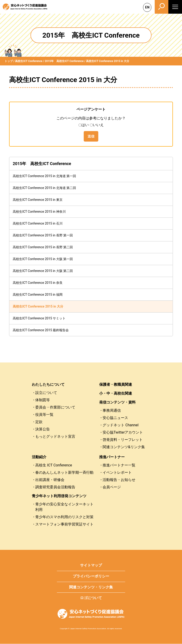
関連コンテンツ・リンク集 (91, 588)
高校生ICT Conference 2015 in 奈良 (38, 283)
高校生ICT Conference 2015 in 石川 (38, 224)
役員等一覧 (44, 415)
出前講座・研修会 (50, 480)
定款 (39, 422)
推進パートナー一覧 (119, 466)
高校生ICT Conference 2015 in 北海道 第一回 (44, 176)
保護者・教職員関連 (116, 385)
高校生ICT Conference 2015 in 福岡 (38, 295)
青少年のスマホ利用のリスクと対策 (64, 517)
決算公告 (43, 430)
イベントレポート (117, 473)
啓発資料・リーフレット (123, 440)
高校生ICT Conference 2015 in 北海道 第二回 (44, 188)
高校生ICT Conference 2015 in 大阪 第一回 (43, 259)
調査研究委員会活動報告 (55, 488)
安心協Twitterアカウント (123, 433)
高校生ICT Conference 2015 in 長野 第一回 (43, 236)
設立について (46, 393)
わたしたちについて (48, 385)
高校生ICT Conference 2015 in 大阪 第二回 (43, 271)
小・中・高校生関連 (116, 394)
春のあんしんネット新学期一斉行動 (64, 473)
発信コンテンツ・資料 (117, 403)
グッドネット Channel (121, 425)
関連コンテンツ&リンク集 (124, 447)
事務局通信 (112, 411)
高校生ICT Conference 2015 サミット (39, 319)
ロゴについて (91, 598)
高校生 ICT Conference (54, 466)
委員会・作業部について (55, 408)
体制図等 (43, 400)
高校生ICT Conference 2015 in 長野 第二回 (43, 248)
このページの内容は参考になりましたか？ (91, 118)
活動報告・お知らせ (119, 480)
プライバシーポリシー (91, 577)
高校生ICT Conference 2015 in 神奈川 (39, 212)
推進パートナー (112, 457)
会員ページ (112, 488)
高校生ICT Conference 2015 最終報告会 (41, 331)
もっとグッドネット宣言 (55, 437)
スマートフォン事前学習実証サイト (64, 525)
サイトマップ (91, 566)
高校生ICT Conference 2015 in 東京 (38, 200)
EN (147, 7)
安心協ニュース (115, 418)
